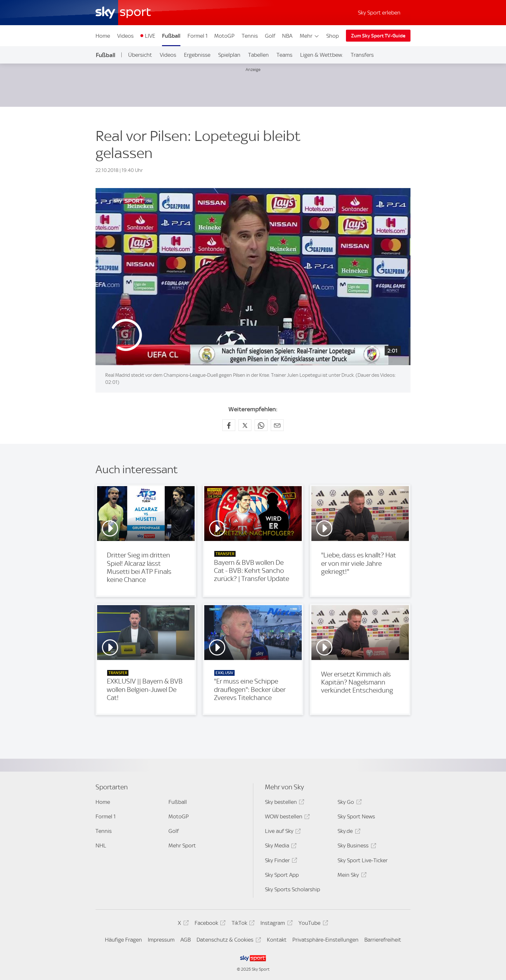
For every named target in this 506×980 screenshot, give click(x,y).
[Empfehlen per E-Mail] (277, 425)
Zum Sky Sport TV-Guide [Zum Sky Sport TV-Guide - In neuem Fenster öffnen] (378, 36)
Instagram (275, 924)
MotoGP (224, 36)
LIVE (150, 36)
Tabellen (258, 55)
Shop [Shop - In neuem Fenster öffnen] (333, 36)
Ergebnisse (197, 55)
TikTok (242, 924)
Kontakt (277, 940)
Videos (125, 36)
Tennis (250, 36)
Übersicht (140, 55)
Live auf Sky (282, 832)
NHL (101, 845)
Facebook (209, 924)
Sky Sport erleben (379, 13)
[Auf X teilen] (245, 425)
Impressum (161, 940)
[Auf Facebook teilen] (229, 425)
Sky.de (348, 832)
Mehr (310, 36)
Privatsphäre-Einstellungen (325, 940)
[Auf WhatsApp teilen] (261, 425)
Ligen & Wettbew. (322, 55)
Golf (270, 36)
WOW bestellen (286, 818)
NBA (287, 36)
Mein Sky (351, 876)
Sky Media (280, 847)
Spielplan (229, 55)
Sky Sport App (282, 875)
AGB (186, 940)
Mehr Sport (182, 845)
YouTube (312, 924)
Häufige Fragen (123, 940)
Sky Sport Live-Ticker (363, 860)
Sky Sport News (356, 816)
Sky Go (349, 803)
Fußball (171, 36)
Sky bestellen (284, 803)
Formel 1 (197, 36)
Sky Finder (280, 861)
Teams (284, 55)
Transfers (362, 55)
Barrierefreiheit (383, 940)
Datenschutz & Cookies (228, 941)
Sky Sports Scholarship (293, 889)
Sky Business (356, 847)
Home (103, 36)
